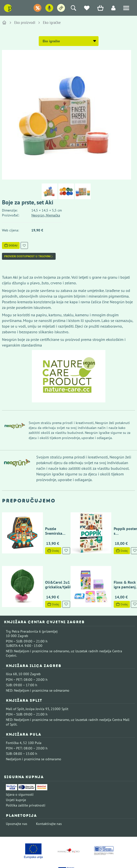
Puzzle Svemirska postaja (45, 517)
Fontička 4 (14, 715)
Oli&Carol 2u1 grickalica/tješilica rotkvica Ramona (46, 559)
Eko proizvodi (25, 23)
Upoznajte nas (17, 796)
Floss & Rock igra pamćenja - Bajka (114, 556)
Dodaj (11, 245)
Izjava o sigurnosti (20, 766)
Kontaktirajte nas (49, 796)
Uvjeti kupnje (16, 772)
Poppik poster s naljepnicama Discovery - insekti (114, 519)
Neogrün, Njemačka (46, 215)
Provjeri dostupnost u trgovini (29, 256)
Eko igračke (52, 23)
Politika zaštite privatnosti (26, 777)
